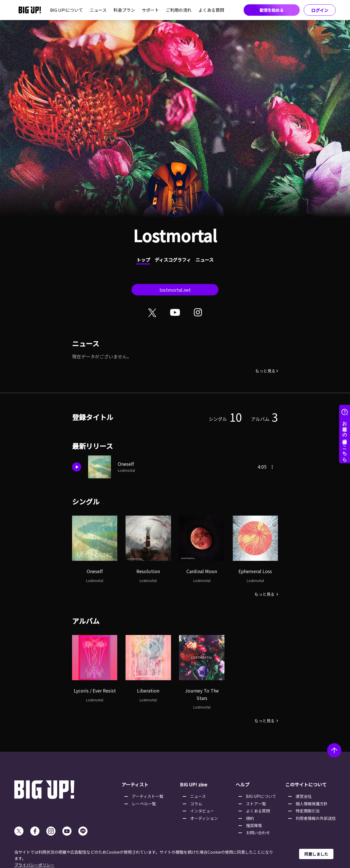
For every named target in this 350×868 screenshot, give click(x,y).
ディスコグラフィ (173, 260)
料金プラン (124, 10)
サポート (150, 10)
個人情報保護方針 (312, 804)
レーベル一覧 (144, 804)
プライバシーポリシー (34, 865)
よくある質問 (211, 10)
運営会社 (304, 796)
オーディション (204, 818)
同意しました (316, 854)
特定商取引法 (308, 811)
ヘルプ (242, 784)
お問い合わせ (258, 833)
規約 (250, 818)
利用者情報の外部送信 (316, 818)
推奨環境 (254, 825)
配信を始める (272, 10)
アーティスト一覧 (148, 796)
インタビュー (202, 811)
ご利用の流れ (179, 10)
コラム (196, 804)
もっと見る (265, 371)
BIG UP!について (66, 10)
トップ (143, 260)
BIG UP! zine (194, 784)
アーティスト (135, 784)
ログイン (320, 10)
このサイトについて (306, 784)
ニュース (98, 10)
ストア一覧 (256, 804)
